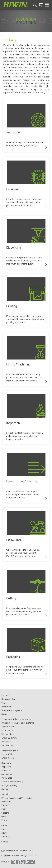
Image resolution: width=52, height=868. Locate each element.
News (4, 833)
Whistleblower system (12, 710)
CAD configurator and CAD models (17, 798)
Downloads (6, 801)
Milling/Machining (9, 785)
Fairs (4, 829)
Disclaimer (6, 707)
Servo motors (8, 734)
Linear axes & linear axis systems (17, 719)
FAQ (3, 809)
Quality (4, 816)
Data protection (8, 699)
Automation (7, 774)
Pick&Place (7, 778)
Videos (4, 820)
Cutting (5, 789)
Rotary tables (8, 730)
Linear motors (8, 758)
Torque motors (8, 754)
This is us (6, 836)
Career (5, 825)
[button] (46, 148)
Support (5, 813)
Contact (5, 842)
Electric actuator (9, 727)
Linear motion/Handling (12, 781)
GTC (3, 703)
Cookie (4, 714)
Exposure (6, 770)
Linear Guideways (9, 738)
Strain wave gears (10, 750)
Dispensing (6, 763)
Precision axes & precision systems (18, 723)
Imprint (5, 695)
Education (6, 805)
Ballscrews (7, 742)
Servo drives (7, 745)
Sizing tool (6, 794)
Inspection (6, 767)
